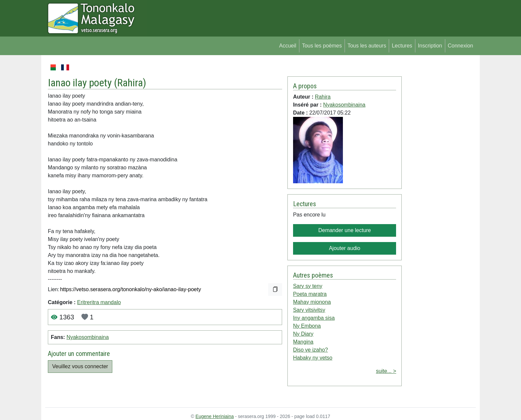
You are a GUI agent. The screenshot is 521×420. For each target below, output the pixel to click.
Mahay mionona (312, 302)
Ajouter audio (345, 248)
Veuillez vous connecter (80, 366)
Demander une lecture (345, 230)
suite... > (386, 371)
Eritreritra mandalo (99, 302)
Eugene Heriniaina (214, 416)
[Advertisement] (439, 163)
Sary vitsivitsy (309, 310)
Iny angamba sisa (314, 318)
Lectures (402, 46)
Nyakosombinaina (88, 337)
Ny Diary (303, 334)
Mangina (303, 342)
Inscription (430, 46)
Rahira (130, 83)
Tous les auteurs (367, 46)
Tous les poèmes (322, 46)
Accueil (288, 46)
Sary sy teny (308, 286)
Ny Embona (307, 326)
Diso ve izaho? (311, 350)
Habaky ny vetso (313, 358)
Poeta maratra (310, 294)
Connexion (461, 46)
